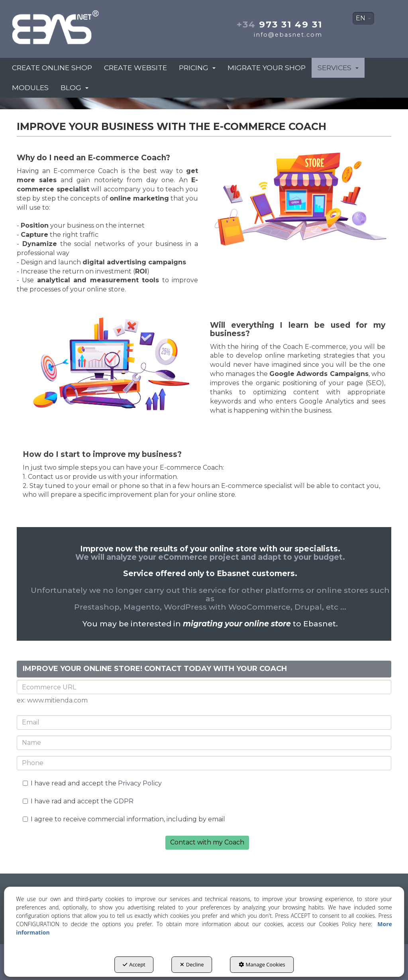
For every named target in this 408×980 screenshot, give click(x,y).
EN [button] (363, 18)
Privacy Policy (140, 783)
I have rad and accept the (78, 801)
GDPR (124, 801)
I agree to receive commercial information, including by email (124, 819)
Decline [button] (192, 964)
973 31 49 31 (280, 24)
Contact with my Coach (207, 842)
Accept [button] (134, 964)
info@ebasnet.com (288, 35)
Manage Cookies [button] (262, 964)
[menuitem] (363, 18)
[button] (71, 25)
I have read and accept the (92, 783)
